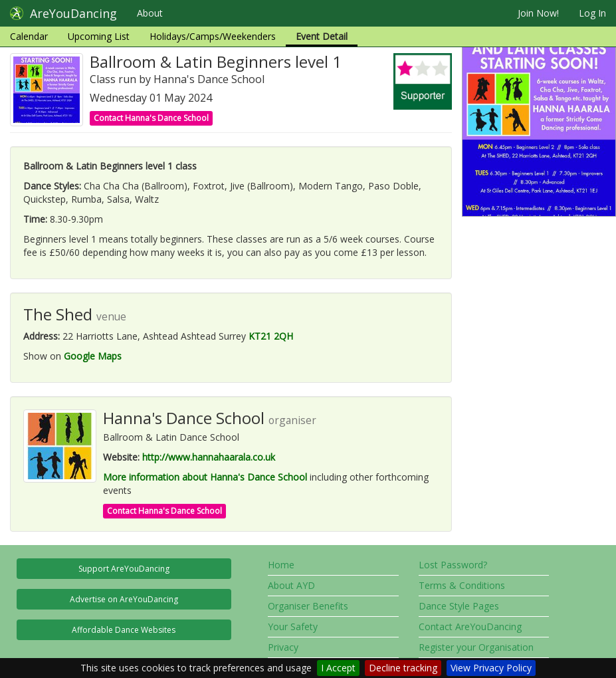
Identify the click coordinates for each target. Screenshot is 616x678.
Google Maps (93, 356)
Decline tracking (403, 668)
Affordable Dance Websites (124, 630)
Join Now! (538, 13)
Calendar (29, 36)
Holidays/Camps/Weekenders (213, 36)
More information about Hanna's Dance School (205, 477)
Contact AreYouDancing (470, 626)
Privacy (283, 647)
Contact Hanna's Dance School (151, 118)
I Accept (338, 668)
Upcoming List (99, 36)
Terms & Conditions (462, 585)
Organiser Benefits (308, 606)
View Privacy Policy (491, 668)
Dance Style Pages (459, 606)
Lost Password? (453, 565)
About (150, 13)
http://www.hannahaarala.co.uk (209, 457)
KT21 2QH (271, 336)
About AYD (291, 585)
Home (281, 565)
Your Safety (293, 626)
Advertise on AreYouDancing (124, 599)
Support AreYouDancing (124, 569)
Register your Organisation (476, 647)
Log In (592, 13)
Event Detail (322, 36)
